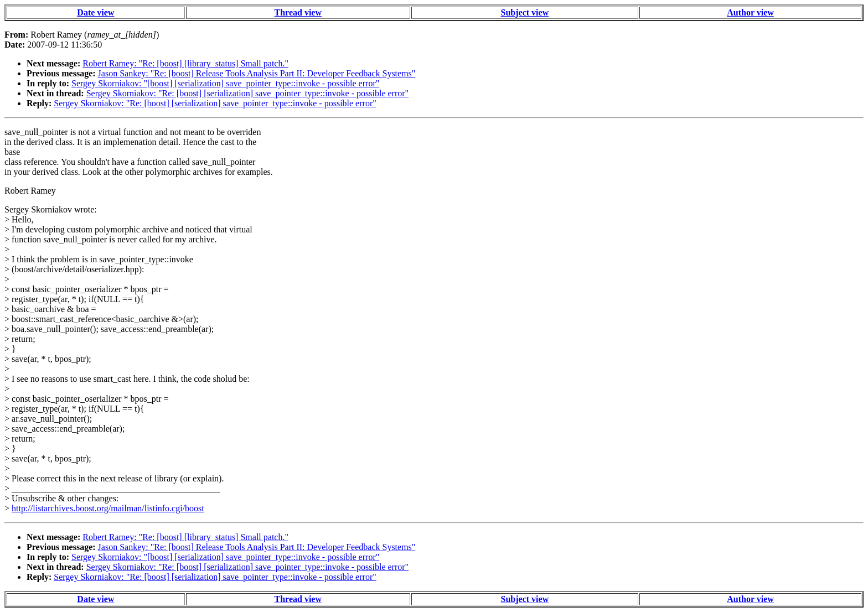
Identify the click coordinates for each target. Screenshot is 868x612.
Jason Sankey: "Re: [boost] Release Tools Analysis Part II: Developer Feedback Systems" (257, 73)
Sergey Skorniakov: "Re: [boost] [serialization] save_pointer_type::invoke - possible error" (247, 93)
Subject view (525, 12)
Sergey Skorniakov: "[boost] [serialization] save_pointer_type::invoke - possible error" (225, 83)
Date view (95, 12)
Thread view (298, 12)
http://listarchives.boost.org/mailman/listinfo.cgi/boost (108, 508)
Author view (750, 12)
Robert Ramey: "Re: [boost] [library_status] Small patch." (185, 63)
